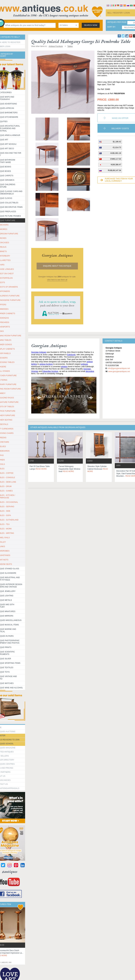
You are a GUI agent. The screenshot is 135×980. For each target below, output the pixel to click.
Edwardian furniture (50, 371)
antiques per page (117, 22)
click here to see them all (57, 280)
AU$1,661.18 (116, 153)
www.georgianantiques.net (119, 371)
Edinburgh (71, 355)
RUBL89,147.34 (114, 170)
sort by (111, 27)
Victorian (35, 371)
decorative (90, 371)
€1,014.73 (117, 148)
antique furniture (46, 364)
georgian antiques (57, 255)
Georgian (87, 369)
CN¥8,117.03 (116, 159)
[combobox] (69, 25)
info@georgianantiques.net (119, 368)
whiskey (64, 367)
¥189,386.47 (116, 165)
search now (91, 25)
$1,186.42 (117, 142)
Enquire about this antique (57, 266)
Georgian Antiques (39, 352)
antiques (84, 364)
